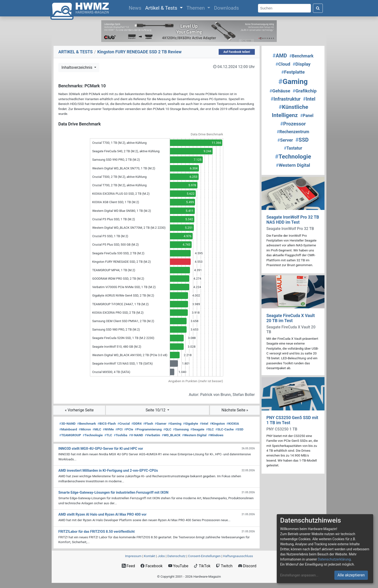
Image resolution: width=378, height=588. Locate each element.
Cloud (283, 64)
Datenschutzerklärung (334, 559)
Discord (247, 566)
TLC (108, 435)
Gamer (161, 423)
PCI (119, 429)
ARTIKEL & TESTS (75, 52)
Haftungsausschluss (238, 556)
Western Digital (194, 435)
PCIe (129, 429)
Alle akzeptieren (351, 575)
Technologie (93, 435)
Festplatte (293, 72)
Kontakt (150, 556)
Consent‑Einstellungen (204, 556)
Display (302, 64)
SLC (210, 429)
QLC (167, 429)
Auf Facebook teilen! (237, 52)
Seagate (197, 429)
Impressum (133, 556)
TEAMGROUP (70, 435)
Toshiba (121, 435)
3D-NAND (67, 423)
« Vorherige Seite (79, 410)
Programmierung (148, 429)
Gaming (175, 423)
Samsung (181, 429)
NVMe (108, 429)
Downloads (226, 8)
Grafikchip (305, 91)
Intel (204, 423)
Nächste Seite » (235, 410)
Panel (307, 116)
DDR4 (136, 423)
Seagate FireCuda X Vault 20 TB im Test (291, 318)
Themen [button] (196, 8)
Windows (216, 435)
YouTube (178, 566)
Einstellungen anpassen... (299, 575)
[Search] (284, 8)
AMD (280, 56)
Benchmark (87, 423)
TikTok (202, 566)
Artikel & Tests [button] (162, 8)
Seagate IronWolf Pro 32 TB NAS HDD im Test (293, 220)
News (136, 7)
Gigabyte (190, 423)
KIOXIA (233, 423)
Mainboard (68, 429)
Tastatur (293, 148)
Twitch (224, 566)
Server (285, 140)
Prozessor (293, 124)
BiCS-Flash (107, 423)
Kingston (217, 423)
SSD (239, 429)
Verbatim (152, 435)
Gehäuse (280, 91)
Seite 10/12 (156, 410)
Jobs (161, 556)
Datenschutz (176, 556)
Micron (85, 429)
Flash (148, 423)
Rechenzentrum (293, 132)
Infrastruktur (286, 99)
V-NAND (136, 435)
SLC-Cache (224, 429)
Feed (128, 566)
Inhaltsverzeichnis (77, 67)
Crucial (124, 423)
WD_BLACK (171, 435)
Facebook (152, 566)
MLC (97, 429)
